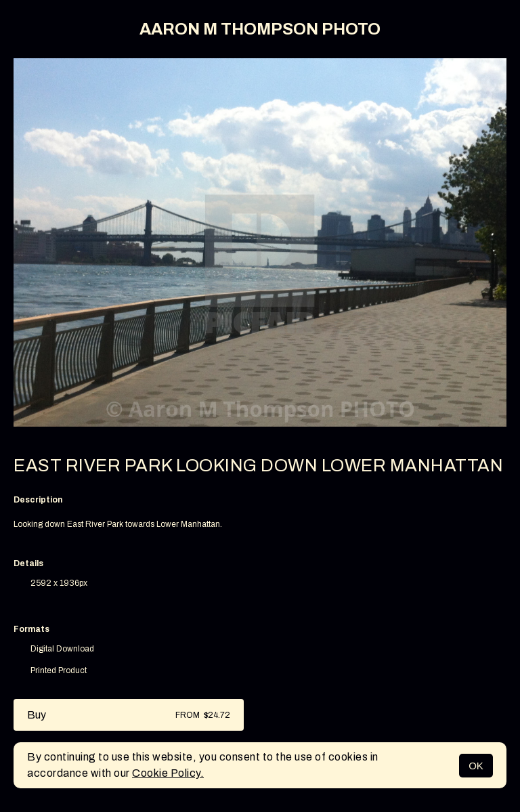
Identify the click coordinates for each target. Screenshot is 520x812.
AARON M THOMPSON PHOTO (260, 29)
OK (476, 766)
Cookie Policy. (168, 773)
